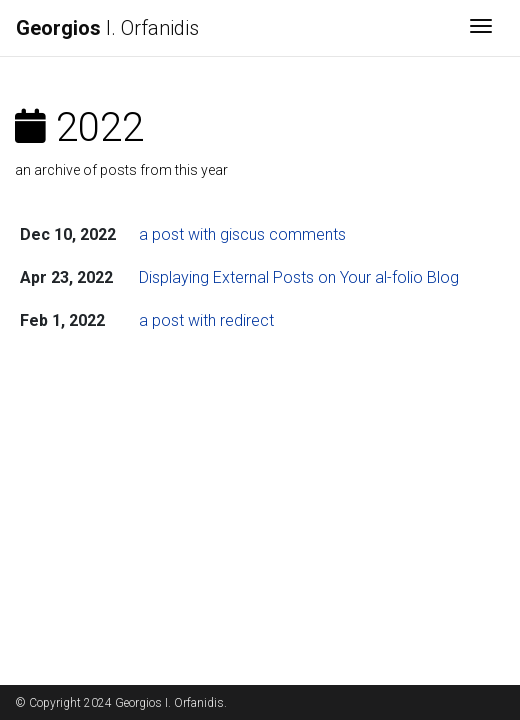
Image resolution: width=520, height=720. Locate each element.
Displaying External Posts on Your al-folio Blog (299, 277)
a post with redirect (206, 320)
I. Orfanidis (107, 28)
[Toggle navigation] (481, 28)
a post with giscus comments (242, 234)
